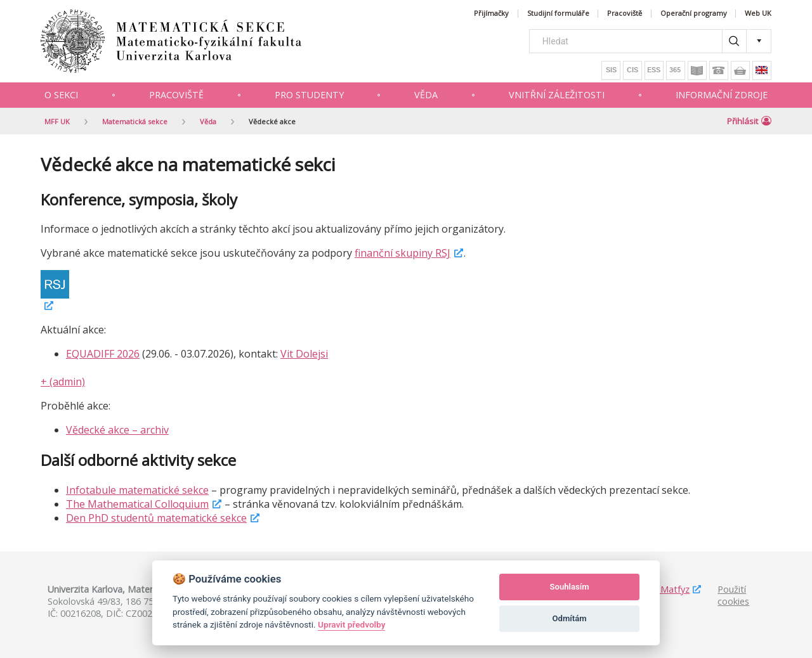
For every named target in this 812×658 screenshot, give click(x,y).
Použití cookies (733, 595)
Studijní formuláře (558, 14)
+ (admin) (63, 382)
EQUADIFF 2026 (103, 354)
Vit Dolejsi (304, 354)
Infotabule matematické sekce (137, 490)
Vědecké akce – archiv (117, 430)
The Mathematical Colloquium (137, 504)
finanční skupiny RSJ (403, 253)
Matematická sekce (135, 121)
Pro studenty (309, 95)
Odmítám (570, 618)
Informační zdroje (722, 95)
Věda (426, 95)
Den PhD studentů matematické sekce (156, 518)
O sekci (61, 95)
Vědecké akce (272, 121)
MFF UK (57, 121)
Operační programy (694, 14)
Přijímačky (491, 14)
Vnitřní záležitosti (557, 95)
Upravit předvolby (351, 624)
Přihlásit (749, 121)
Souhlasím (570, 587)
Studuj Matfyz (660, 589)
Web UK (758, 14)
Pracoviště (625, 14)
